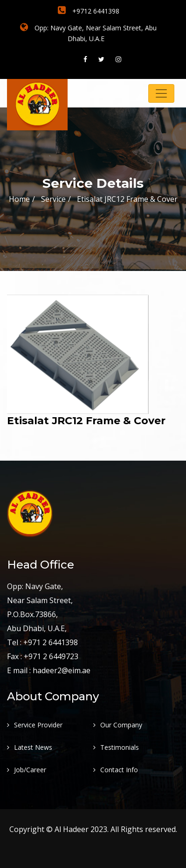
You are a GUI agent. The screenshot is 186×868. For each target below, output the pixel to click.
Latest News (33, 747)
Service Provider (38, 725)
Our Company (121, 725)
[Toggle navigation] (161, 93)
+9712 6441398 (89, 11)
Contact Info (119, 770)
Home (19, 199)
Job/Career (30, 770)
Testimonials (120, 747)
